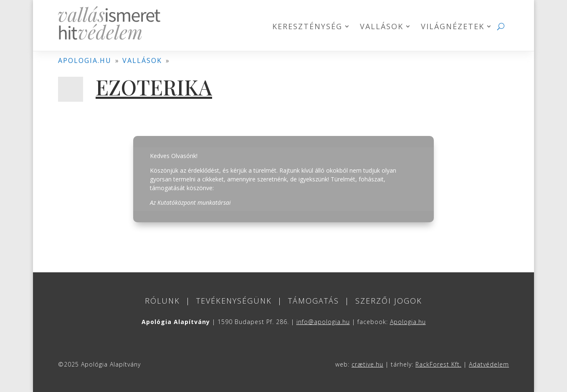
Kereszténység (307, 27)
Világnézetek (453, 27)
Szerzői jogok (389, 301)
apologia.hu (85, 60)
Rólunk (162, 301)
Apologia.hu (408, 322)
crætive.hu (367, 364)
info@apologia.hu (323, 322)
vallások (142, 60)
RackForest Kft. (438, 364)
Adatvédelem (489, 364)
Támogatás (314, 301)
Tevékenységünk (234, 301)
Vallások (382, 27)
